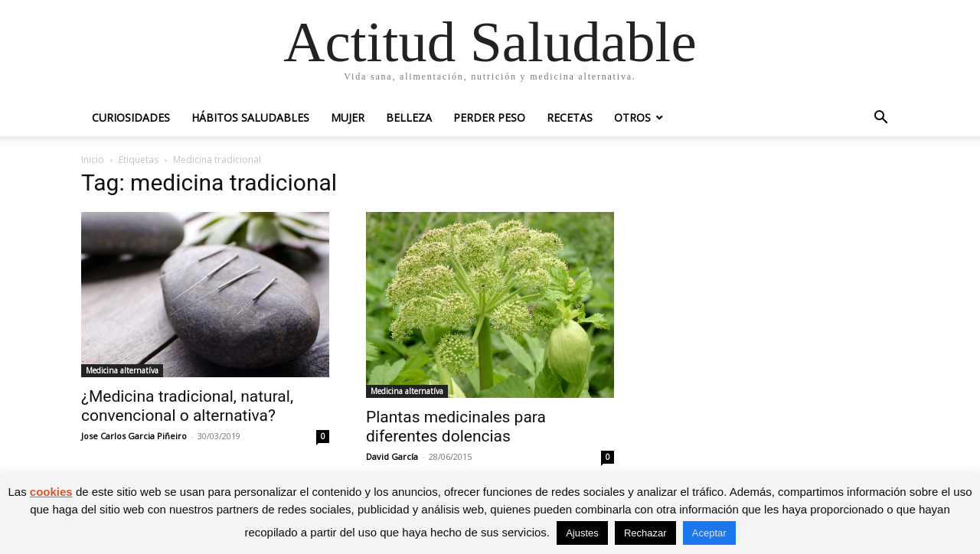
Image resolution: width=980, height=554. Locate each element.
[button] (880, 119)
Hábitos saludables (250, 117)
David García (392, 456)
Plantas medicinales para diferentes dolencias (456, 427)
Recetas (570, 117)
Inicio (93, 160)
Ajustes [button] (582, 533)
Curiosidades (131, 117)
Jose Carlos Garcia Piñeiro (134, 436)
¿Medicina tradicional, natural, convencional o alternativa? (187, 406)
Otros (632, 117)
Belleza (409, 117)
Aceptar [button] (709, 533)
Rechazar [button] (645, 533)
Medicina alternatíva (122, 370)
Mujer (348, 117)
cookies (51, 492)
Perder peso (489, 117)
